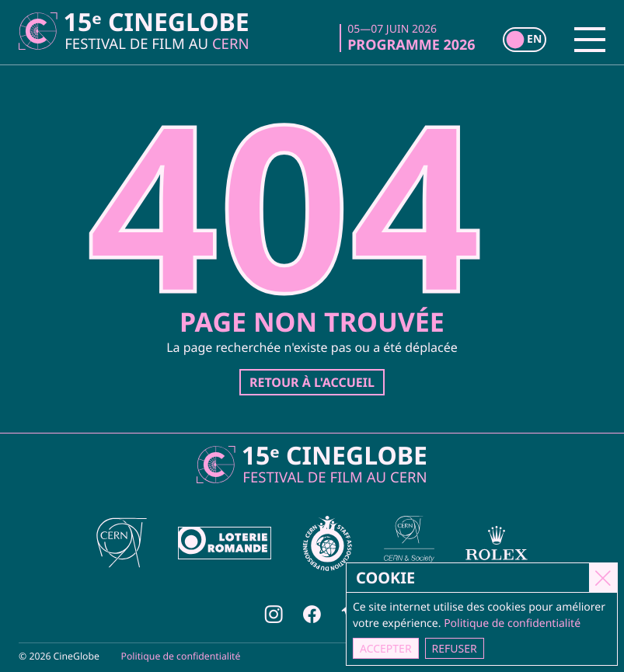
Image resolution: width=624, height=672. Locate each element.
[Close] (604, 577)
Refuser (455, 648)
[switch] (525, 40)
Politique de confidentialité (181, 656)
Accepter (387, 648)
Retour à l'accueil (312, 382)
